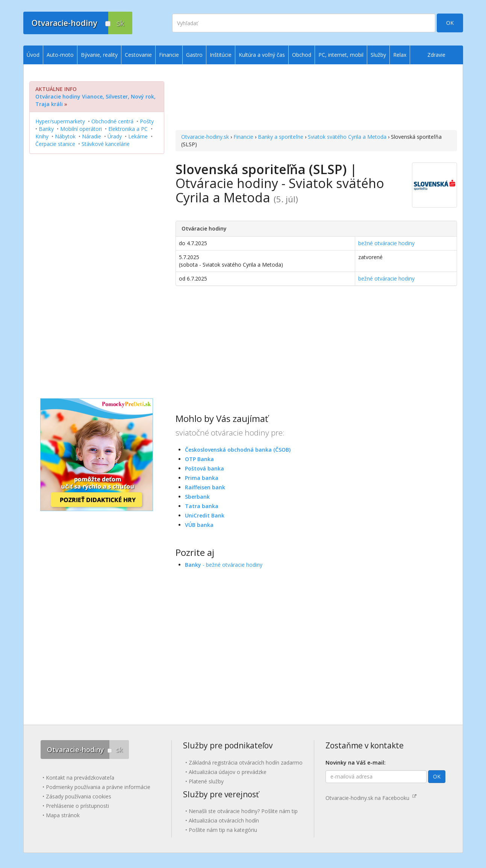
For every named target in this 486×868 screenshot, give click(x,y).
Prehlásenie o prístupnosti (77, 806)
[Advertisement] (316, 98)
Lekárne (138, 136)
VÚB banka (199, 525)
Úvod (33, 55)
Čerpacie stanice (55, 144)
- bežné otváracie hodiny (224, 565)
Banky (46, 129)
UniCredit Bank (205, 515)
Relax (400, 55)
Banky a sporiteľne (281, 137)
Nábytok (65, 136)
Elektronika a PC (128, 129)
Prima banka (202, 478)
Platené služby (206, 781)
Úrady (115, 136)
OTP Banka (199, 459)
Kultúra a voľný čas (262, 55)
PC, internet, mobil (341, 55)
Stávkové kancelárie (106, 144)
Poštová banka (204, 468)
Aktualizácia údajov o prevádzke (228, 772)
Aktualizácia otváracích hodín (224, 820)
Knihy (42, 136)
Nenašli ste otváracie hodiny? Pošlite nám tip (243, 811)
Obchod (302, 55)
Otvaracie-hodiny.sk (205, 137)
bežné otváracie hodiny (386, 243)
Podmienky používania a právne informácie (98, 787)
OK (450, 23)
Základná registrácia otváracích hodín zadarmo (246, 763)
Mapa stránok (63, 815)
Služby (378, 55)
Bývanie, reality (99, 55)
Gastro (194, 55)
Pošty (147, 121)
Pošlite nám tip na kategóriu (223, 830)
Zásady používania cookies (79, 796)
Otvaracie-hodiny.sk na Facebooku (371, 798)
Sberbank (197, 497)
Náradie (92, 136)
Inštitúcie (221, 55)
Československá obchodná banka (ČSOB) (238, 450)
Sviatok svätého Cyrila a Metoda (347, 137)
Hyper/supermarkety (60, 121)
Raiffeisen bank (205, 487)
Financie (243, 137)
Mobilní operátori (81, 129)
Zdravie (436, 55)
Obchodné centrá (112, 121)
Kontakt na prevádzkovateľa (80, 778)
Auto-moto (60, 55)
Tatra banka (202, 506)
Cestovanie (138, 55)
